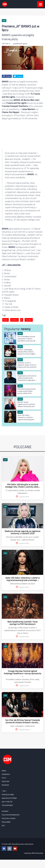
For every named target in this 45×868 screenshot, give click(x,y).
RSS (3, 826)
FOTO (4, 778)
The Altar (29, 320)
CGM (5, 460)
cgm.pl (25, 44)
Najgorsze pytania (9, 798)
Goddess (14, 320)
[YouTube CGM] (15, 849)
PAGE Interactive (37, 853)
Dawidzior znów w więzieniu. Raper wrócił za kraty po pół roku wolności (27, 365)
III (22, 320)
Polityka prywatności (11, 815)
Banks (6, 320)
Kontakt (5, 811)
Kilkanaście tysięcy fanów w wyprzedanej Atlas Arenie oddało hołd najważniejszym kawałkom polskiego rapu (27, 393)
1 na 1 (4, 791)
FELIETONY (6, 781)
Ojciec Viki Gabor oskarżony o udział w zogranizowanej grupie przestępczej (26, 418)
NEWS (20, 334)
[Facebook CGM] (4, 849)
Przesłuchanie (8, 795)
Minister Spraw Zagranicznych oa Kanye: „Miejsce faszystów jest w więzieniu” (27, 405)
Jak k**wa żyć (7, 802)
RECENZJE (5, 785)
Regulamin (6, 822)
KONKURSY (6, 774)
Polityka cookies (9, 818)
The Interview (7, 805)
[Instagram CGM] (9, 849)
